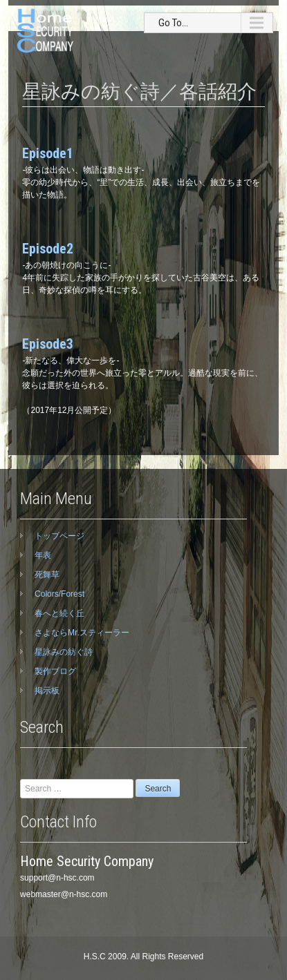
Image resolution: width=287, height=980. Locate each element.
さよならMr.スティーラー (82, 633)
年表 (43, 555)
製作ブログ (55, 671)
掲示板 (47, 691)
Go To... (173, 23)
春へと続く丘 (59, 613)
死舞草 (47, 575)
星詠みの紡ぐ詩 (64, 652)
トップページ (59, 536)
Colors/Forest (59, 594)
